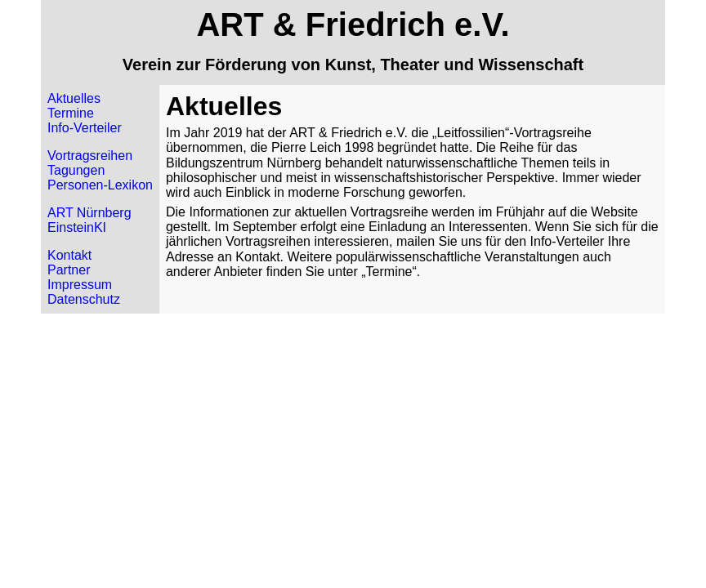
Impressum (80, 285)
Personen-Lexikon (100, 185)
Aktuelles (74, 98)
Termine (71, 113)
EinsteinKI (77, 227)
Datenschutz (84, 299)
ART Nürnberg (89, 213)
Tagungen (76, 170)
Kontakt (69, 255)
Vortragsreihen (90, 156)
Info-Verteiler (85, 128)
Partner (69, 270)
